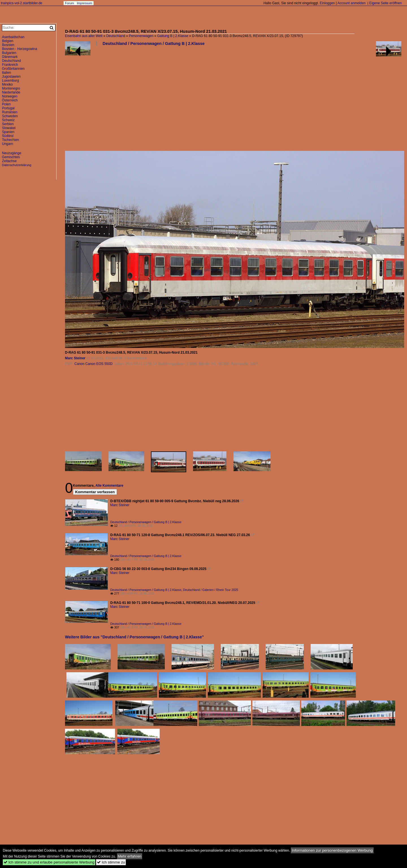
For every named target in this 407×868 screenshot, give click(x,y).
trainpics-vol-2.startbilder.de (22, 3)
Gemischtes (11, 157)
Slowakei (9, 128)
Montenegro (11, 88)
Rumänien (10, 112)
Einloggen (327, 3)
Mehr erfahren (130, 856)
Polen (6, 104)
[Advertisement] (233, 101)
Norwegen (10, 96)
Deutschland (116, 36)
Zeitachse (9, 161)
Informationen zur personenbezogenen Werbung (332, 850)
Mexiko (7, 84)
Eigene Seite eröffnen (385, 3)
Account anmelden (351, 3)
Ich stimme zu (111, 862)
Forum (70, 3)
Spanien (8, 132)
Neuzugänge (12, 153)
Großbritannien (13, 69)
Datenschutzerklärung (17, 165)
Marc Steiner (75, 358)
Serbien (8, 124)
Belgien (8, 41)
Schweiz (8, 120)
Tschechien (10, 140)
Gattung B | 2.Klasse (173, 36)
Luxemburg (10, 81)
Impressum (85, 3)
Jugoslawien (11, 77)
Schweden (10, 116)
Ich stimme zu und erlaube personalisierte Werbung (49, 862)
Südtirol (8, 136)
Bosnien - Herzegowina (20, 49)
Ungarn (7, 144)
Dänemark (10, 57)
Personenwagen (141, 36)
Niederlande (11, 92)
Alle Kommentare (109, 486)
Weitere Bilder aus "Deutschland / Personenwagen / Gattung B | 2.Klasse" (134, 637)
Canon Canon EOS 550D (93, 364)
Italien (7, 73)
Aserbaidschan (13, 37)
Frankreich (10, 65)
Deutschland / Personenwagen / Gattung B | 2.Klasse (154, 43)
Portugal (8, 108)
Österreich (10, 100)
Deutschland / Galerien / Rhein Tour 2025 (211, 590)
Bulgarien (9, 53)
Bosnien (8, 45)
